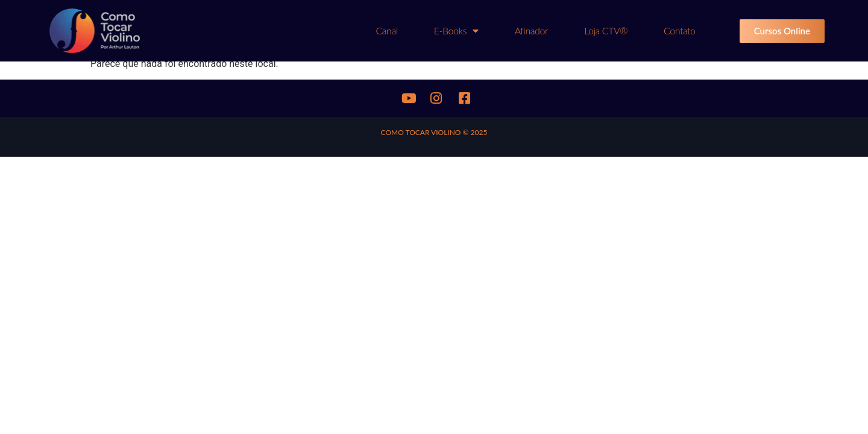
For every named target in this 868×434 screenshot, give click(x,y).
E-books (456, 31)
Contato (680, 30)
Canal (386, 30)
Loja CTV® (606, 30)
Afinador (532, 30)
